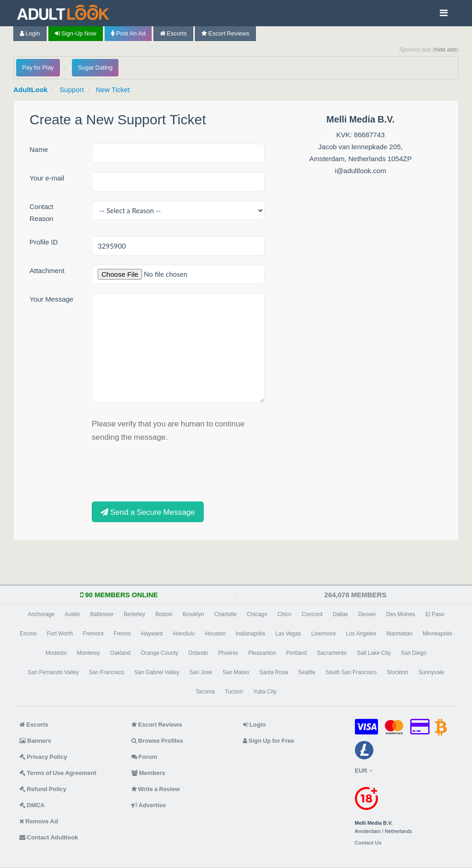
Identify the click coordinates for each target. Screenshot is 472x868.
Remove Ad (39, 821)
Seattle (307, 672)
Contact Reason (41, 213)
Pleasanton (262, 653)
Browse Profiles (157, 741)
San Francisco (106, 672)
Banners (35, 741)
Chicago (257, 614)
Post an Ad (128, 33)
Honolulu (184, 634)
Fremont (93, 634)
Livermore (323, 634)
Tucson (234, 692)
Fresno (122, 634)
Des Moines (401, 614)
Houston (215, 634)
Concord (312, 614)
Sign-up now (76, 33)
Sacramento (332, 653)
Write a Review (156, 789)
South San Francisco (351, 672)
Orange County (160, 653)
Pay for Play (38, 67)
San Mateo (236, 672)
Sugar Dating (95, 67)
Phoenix (228, 653)
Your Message (51, 299)
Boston (164, 614)
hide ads (445, 50)
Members (148, 773)
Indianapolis (250, 634)
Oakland (121, 653)
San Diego (414, 653)
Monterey (88, 653)
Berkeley (134, 614)
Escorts (173, 33)
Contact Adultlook (49, 837)
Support (72, 90)
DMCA (32, 805)
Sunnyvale (431, 672)
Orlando (198, 653)
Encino (28, 634)
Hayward (152, 634)
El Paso (435, 614)
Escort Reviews (225, 33)
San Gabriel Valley (157, 672)
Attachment (47, 271)
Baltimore (102, 614)
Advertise (149, 805)
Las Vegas (288, 634)
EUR (364, 771)
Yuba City (265, 692)
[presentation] (162, 471)
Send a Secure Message (148, 512)
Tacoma (205, 692)
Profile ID (44, 242)
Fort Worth (60, 634)
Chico (285, 614)
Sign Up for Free (268, 741)
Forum (144, 757)
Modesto (56, 653)
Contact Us (368, 843)
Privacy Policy (43, 757)
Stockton (398, 672)
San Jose (201, 672)
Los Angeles (361, 634)
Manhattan (399, 634)
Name (39, 149)
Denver (367, 614)
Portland (297, 653)
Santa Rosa (273, 672)
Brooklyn (193, 614)
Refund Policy (43, 789)
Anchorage (41, 614)
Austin (72, 614)
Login (30, 33)
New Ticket (113, 90)
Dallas (340, 614)
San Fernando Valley (53, 672)
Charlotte (226, 614)
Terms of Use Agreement (58, 773)
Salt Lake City (374, 653)
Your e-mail (47, 178)
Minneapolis (437, 634)
